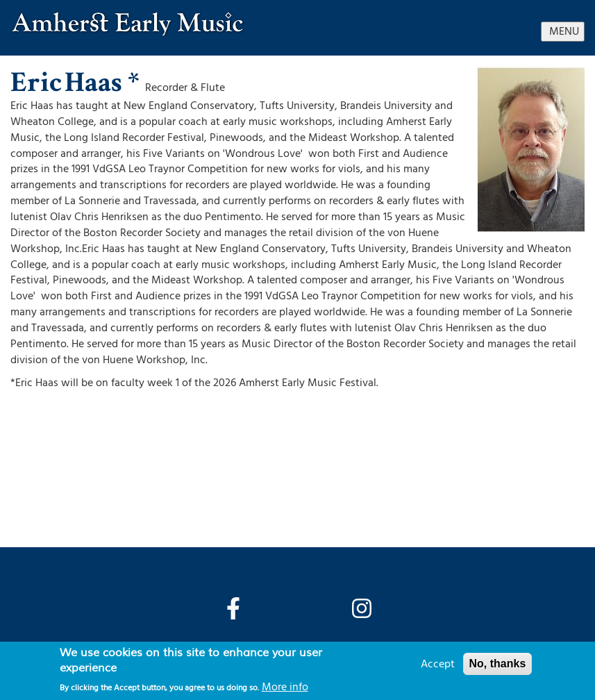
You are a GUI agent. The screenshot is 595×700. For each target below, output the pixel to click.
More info (285, 687)
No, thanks (498, 664)
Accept (438, 664)
